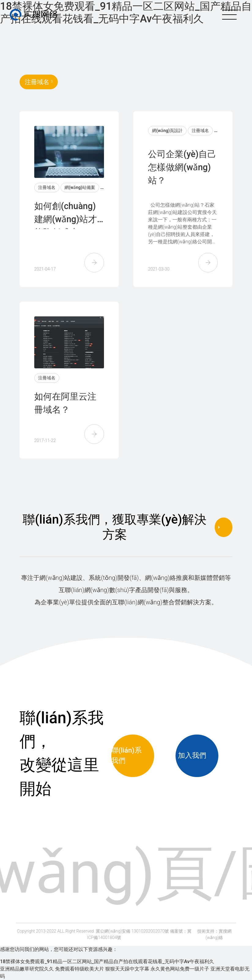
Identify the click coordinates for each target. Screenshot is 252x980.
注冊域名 (47, 187)
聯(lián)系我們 (133, 755)
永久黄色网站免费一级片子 (180, 969)
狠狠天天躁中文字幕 (127, 969)
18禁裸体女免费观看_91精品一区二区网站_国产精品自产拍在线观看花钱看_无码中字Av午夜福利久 (107, 962)
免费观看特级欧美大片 (80, 969)
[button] (94, 263)
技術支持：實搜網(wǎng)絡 (214, 934)
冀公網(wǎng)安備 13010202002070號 (132, 931)
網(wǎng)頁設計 (167, 131)
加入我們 (197, 756)
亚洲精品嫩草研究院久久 (27, 969)
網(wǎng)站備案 (80, 187)
